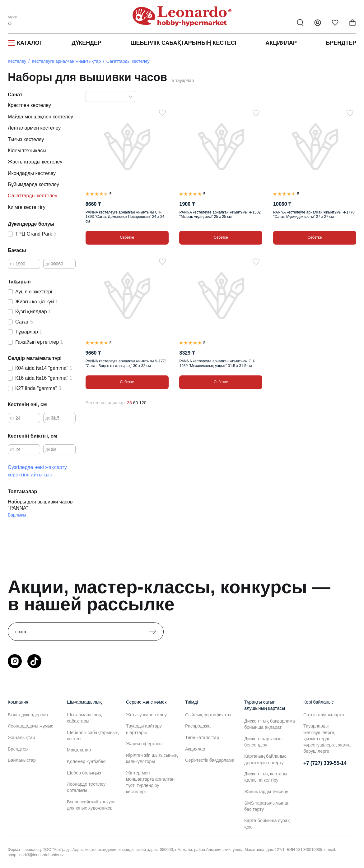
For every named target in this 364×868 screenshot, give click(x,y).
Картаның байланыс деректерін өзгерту (265, 759)
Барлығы (17, 515)
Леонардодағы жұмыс (30, 726)
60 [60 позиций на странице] (136, 403)
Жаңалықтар (21, 737)
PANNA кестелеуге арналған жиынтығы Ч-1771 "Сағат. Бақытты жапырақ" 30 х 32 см (126, 363)
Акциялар (281, 43)
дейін (51, 264)
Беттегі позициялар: (106, 403)
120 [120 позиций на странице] (143, 403)
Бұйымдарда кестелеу (33, 184)
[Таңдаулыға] (162, 113)
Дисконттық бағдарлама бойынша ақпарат (270, 724)
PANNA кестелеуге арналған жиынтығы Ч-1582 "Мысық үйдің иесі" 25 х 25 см (220, 214)
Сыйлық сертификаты (208, 715)
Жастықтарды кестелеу (35, 162)
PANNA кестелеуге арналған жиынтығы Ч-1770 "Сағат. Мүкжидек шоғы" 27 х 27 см (314, 214)
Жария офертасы (144, 744)
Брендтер (341, 43)
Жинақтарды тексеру (266, 792)
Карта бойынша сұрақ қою (267, 824)
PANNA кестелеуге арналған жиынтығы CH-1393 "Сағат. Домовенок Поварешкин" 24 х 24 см (125, 217)
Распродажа (198, 726)
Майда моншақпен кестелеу (40, 117)
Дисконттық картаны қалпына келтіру (266, 777)
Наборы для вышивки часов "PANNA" (40, 505)
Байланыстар (22, 760)
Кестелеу (17, 61)
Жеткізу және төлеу (146, 715)
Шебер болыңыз (84, 773)
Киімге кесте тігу (27, 207)
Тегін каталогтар (202, 737)
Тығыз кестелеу (26, 139)
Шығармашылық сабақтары (84, 718)
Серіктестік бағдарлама (210, 760)
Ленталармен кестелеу (34, 128)
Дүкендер (86, 43)
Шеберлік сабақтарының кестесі (183, 43)
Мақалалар (79, 750)
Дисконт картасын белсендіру (263, 742)
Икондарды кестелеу (32, 173)
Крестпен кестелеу (29, 105)
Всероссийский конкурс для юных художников (91, 805)
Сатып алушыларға (324, 715)
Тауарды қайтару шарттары (144, 729)
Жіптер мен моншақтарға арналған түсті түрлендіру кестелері (150, 782)
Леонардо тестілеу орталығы (86, 787)
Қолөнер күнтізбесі (87, 761)
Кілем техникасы (27, 151)
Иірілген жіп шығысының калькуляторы (152, 758)
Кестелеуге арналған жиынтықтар (66, 61)
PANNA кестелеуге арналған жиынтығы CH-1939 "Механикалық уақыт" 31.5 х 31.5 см (217, 363)
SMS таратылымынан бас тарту (267, 806)
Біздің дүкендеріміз (28, 715)
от (12, 264)
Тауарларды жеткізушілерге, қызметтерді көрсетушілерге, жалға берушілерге (327, 739)
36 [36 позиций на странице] (129, 403)
